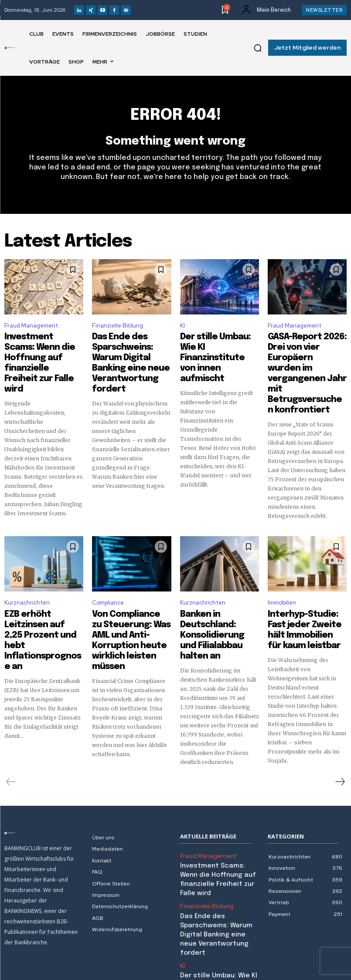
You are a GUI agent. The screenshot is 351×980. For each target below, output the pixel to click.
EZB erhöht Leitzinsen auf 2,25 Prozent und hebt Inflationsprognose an (43, 596)
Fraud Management (31, 330)
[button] (258, 48)
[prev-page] (11, 741)
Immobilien (282, 573)
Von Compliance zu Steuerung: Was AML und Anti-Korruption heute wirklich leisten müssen (131, 596)
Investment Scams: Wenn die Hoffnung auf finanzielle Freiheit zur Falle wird (220, 831)
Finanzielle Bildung (118, 330)
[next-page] (340, 741)
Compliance (108, 573)
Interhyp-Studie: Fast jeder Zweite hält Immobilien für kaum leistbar (302, 596)
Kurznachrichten (27, 573)
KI (182, 330)
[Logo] (10, 48)
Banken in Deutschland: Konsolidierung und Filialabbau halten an (216, 592)
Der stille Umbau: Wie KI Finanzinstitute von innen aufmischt (216, 348)
